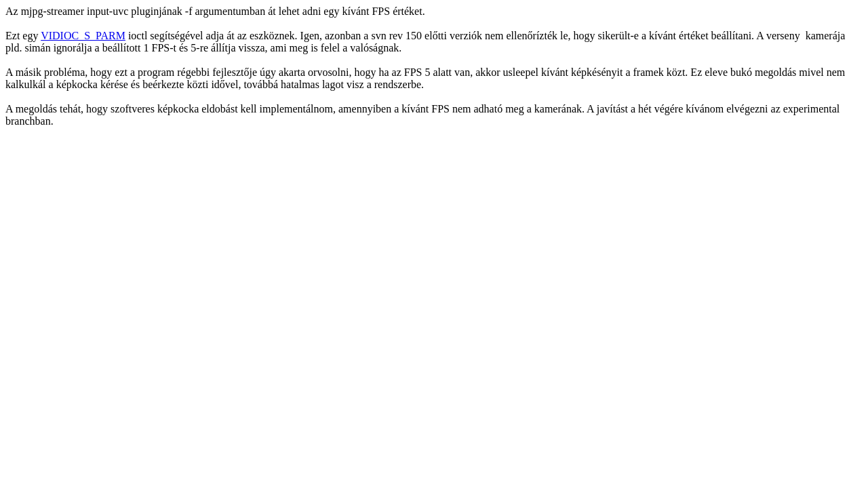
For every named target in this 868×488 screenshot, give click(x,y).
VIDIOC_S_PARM (83, 36)
